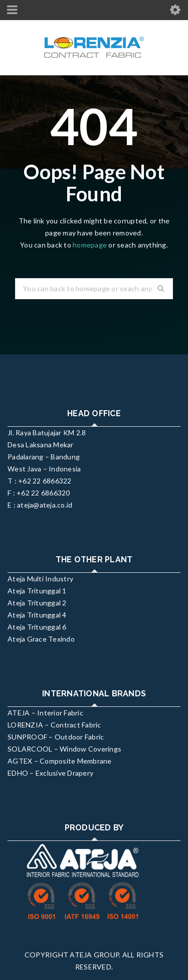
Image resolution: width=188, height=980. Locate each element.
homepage (90, 245)
